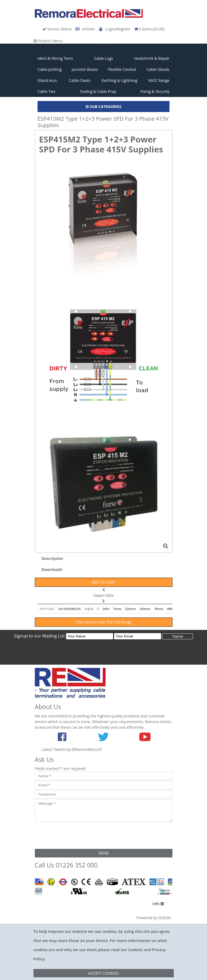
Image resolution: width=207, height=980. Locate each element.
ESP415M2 (47, 609)
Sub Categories (103, 107)
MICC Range (159, 80)
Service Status (57, 29)
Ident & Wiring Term (55, 58)
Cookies (135, 950)
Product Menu (48, 41)
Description (52, 558)
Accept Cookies (103, 973)
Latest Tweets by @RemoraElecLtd (72, 749)
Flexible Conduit (122, 69)
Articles (86, 29)
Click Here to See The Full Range (104, 622)
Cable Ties (46, 91)
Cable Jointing (50, 69)
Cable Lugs (103, 58)
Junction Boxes (85, 69)
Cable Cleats (80, 80)
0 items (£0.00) (150, 29)
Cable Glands (158, 69)
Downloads (52, 569)
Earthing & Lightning (119, 80)
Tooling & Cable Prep (98, 91)
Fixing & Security (155, 91)
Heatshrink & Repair (152, 58)
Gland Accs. (48, 80)
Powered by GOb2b (154, 918)
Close (103, 48)
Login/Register (115, 29)
